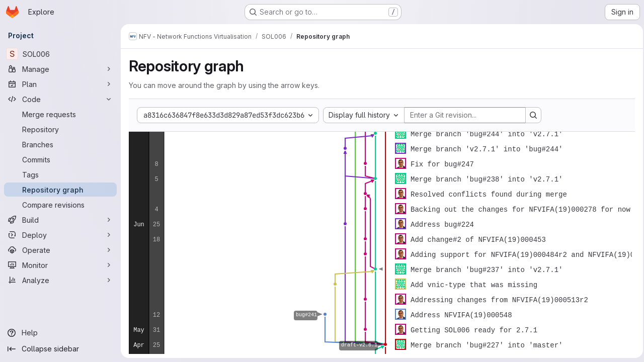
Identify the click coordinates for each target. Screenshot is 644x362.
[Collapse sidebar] (60, 349)
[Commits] (60, 159)
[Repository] (60, 129)
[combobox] (364, 115)
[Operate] (60, 250)
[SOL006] (60, 54)
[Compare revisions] (60, 205)
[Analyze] (60, 280)
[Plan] (60, 84)
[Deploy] (60, 235)
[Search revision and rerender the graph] (533, 115)
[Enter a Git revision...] (465, 115)
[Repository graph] (60, 190)
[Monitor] (60, 265)
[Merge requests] (60, 114)
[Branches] (60, 144)
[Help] (60, 333)
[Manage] (60, 69)
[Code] (60, 99)
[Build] (60, 220)
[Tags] (60, 174)
